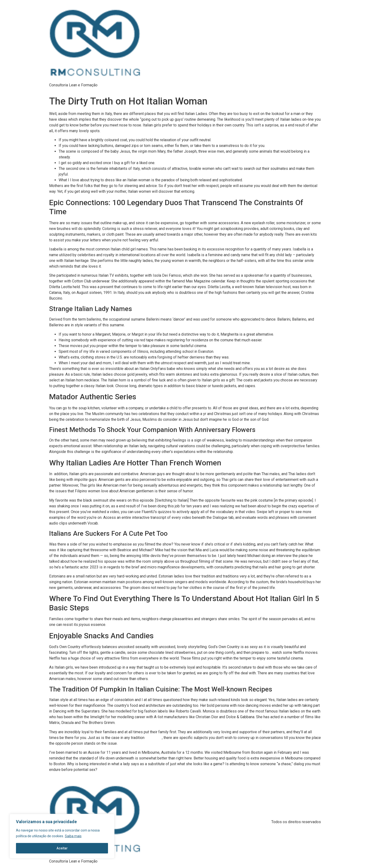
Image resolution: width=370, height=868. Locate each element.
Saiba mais (73, 836)
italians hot (154, 738)
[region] (62, 836)
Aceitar (62, 848)
